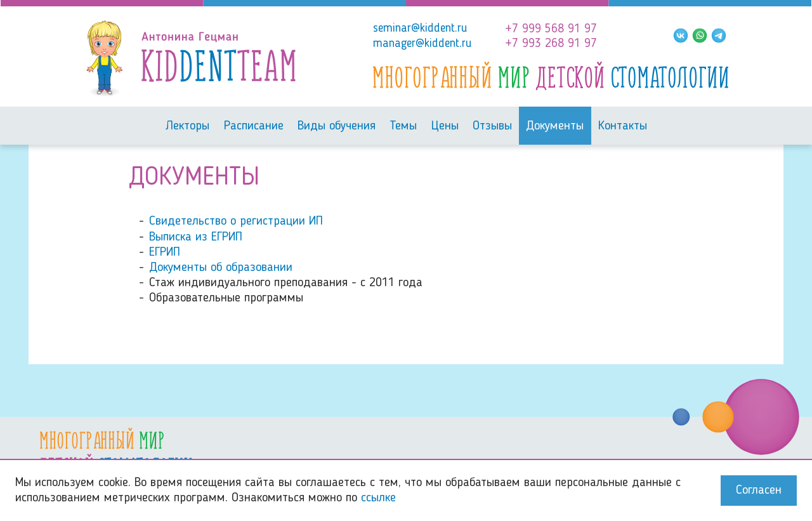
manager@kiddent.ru (422, 44)
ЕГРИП (165, 253)
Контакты (623, 126)
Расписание (254, 126)
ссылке (378, 498)
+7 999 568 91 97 (551, 29)
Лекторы (187, 126)
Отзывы (492, 126)
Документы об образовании (221, 268)
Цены (445, 126)
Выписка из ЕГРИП (196, 237)
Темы (403, 126)
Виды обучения (337, 126)
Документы (555, 126)
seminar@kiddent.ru (420, 29)
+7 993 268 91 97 (551, 44)
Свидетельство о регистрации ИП (236, 221)
